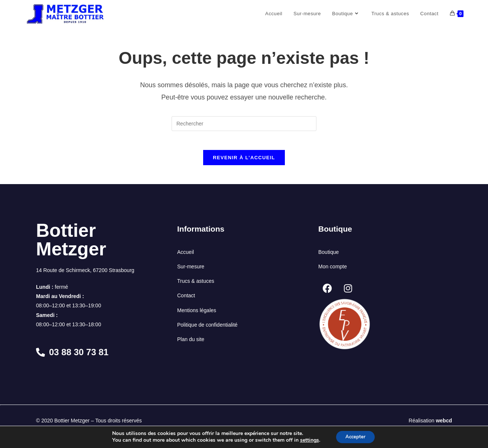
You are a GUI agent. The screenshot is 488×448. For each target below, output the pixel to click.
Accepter (355, 436)
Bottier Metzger (71, 243)
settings (307, 440)
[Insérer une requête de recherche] (244, 124)
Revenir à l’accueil (244, 161)
